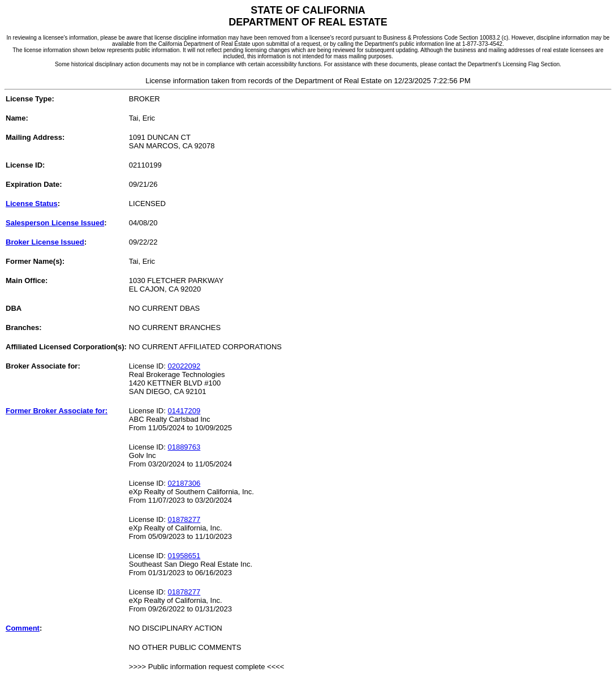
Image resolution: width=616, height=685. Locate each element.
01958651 (184, 556)
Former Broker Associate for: (57, 411)
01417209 (184, 411)
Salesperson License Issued (55, 223)
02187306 (184, 483)
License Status (32, 204)
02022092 (184, 366)
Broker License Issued (45, 242)
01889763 (184, 447)
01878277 (184, 519)
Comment (23, 628)
